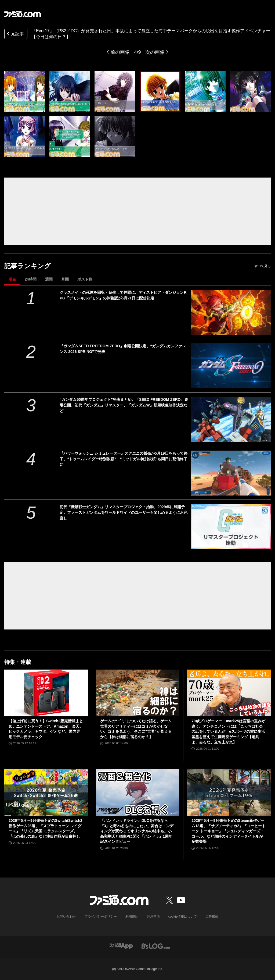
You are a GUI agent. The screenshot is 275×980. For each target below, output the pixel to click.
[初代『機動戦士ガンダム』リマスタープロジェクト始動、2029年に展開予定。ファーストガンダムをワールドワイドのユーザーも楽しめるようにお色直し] (231, 527)
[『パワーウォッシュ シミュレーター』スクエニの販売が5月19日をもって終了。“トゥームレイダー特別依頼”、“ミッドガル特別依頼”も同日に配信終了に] (231, 473)
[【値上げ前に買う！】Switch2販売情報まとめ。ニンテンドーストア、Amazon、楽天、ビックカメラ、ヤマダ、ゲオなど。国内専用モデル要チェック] (46, 693)
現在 (12, 279)
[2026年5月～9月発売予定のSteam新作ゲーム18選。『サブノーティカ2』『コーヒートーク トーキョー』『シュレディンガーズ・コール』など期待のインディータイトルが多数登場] (229, 792)
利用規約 (132, 917)
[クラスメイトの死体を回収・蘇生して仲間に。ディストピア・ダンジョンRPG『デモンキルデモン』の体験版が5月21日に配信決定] (231, 312)
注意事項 (153, 917)
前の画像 (120, 52)
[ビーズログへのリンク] (156, 946)
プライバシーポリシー (101, 917)
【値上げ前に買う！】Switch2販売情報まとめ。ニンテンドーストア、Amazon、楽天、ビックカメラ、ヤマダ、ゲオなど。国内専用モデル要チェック (46, 729)
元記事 (15, 34)
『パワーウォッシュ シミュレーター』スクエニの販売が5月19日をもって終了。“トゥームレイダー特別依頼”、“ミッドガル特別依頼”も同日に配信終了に (124, 459)
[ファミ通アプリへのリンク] (121, 946)
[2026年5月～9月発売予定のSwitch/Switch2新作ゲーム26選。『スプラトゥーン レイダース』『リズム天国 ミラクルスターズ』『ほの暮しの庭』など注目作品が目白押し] (46, 792)
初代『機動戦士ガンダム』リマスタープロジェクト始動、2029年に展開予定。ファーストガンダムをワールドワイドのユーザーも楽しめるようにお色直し (124, 512)
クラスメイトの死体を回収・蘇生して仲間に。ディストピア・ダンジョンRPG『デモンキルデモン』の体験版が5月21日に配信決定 (123, 295)
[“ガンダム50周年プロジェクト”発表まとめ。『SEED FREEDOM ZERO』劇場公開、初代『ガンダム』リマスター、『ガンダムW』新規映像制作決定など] (231, 419)
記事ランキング (28, 266)
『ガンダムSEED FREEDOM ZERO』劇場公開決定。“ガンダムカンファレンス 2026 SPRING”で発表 (123, 349)
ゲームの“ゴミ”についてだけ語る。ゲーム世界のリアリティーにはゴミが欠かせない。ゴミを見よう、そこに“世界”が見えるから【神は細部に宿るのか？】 (136, 729)
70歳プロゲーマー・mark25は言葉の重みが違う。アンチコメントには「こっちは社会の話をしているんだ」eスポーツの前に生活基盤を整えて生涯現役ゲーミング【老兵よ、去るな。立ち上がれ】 (228, 731)
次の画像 (155, 52)
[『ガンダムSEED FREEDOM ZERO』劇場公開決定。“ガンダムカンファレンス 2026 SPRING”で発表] (231, 366)
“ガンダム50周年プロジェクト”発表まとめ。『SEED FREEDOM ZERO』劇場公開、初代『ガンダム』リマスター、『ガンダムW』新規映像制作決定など (124, 405)
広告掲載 (212, 917)
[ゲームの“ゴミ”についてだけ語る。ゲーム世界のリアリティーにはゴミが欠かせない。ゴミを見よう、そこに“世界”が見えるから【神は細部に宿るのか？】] (138, 693)
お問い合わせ (66, 917)
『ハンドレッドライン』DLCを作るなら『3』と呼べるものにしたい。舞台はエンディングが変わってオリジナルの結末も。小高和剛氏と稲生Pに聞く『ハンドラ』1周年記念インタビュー (137, 831)
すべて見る (263, 266)
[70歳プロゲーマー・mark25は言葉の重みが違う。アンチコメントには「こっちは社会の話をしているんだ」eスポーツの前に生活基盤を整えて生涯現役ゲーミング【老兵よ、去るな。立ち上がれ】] (229, 693)
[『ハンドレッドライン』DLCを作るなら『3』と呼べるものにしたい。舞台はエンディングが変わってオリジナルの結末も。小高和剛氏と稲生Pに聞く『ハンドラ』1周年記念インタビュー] (138, 792)
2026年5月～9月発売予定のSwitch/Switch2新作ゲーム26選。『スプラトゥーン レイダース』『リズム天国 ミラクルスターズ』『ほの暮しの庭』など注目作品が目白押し (46, 828)
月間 (65, 279)
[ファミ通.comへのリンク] (23, 14)
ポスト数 (85, 279)
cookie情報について (183, 917)
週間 (49, 279)
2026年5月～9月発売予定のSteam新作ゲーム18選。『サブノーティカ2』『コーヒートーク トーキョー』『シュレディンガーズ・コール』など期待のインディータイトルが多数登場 (228, 831)
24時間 (31, 279)
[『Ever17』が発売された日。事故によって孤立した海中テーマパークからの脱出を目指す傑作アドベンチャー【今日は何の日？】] (25, 91)
